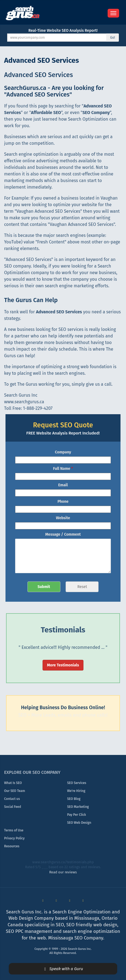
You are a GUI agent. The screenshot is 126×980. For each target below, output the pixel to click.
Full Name (63, 469)
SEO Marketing (78, 807)
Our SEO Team (15, 791)
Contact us (12, 799)
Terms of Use (14, 830)
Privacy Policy (14, 838)
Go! (113, 38)
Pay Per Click (77, 815)
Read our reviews (63, 872)
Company (63, 452)
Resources (12, 846)
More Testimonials (63, 665)
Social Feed (13, 807)
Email (63, 485)
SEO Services (77, 783)
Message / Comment (63, 534)
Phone (63, 502)
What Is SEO (13, 783)
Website (63, 518)
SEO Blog (74, 799)
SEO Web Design (79, 823)
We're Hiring (76, 791)
